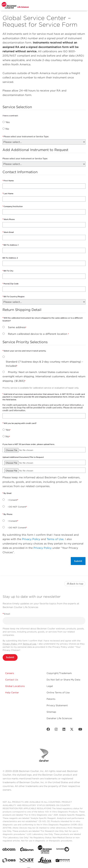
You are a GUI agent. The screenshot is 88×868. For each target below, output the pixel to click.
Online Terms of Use (58, 693)
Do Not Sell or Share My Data (63, 680)
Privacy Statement (57, 705)
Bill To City (9, 271)
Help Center (12, 693)
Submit (10, 657)
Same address (17, 327)
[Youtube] (80, 730)
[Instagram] (56, 730)
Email (6, 614)
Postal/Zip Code (11, 284)
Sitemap (51, 712)
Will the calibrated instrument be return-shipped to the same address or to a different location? (43, 319)
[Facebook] (48, 730)
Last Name (9, 194)
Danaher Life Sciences (59, 718)
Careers (10, 673)
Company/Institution (13, 206)
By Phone (8, 514)
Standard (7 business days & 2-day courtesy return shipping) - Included (44, 364)
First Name (9, 181)
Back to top (75, 584)
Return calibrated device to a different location (38, 334)
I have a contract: (11, 116)
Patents (51, 699)
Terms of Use (55, 539)
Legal (50, 686)
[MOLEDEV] (63, 861)
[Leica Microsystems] (45, 861)
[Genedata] (63, 850)
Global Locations (15, 686)
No (7, 129)
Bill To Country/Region (14, 297)
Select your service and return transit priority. (25, 351)
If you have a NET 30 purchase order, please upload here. (29, 444)
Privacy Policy (31, 539)
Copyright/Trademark (59, 673)
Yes (8, 122)
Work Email (9, 232)
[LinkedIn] (64, 730)
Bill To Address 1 (11, 245)
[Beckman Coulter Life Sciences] (45, 850)
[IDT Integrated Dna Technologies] (27, 861)
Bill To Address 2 (10, 258)
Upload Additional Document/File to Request (23, 457)
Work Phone (9, 219)
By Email (8, 493)
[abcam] (9, 850)
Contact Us (12, 680)
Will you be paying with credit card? (20, 423)
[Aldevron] (27, 850)
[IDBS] (9, 861)
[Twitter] (72, 730)
